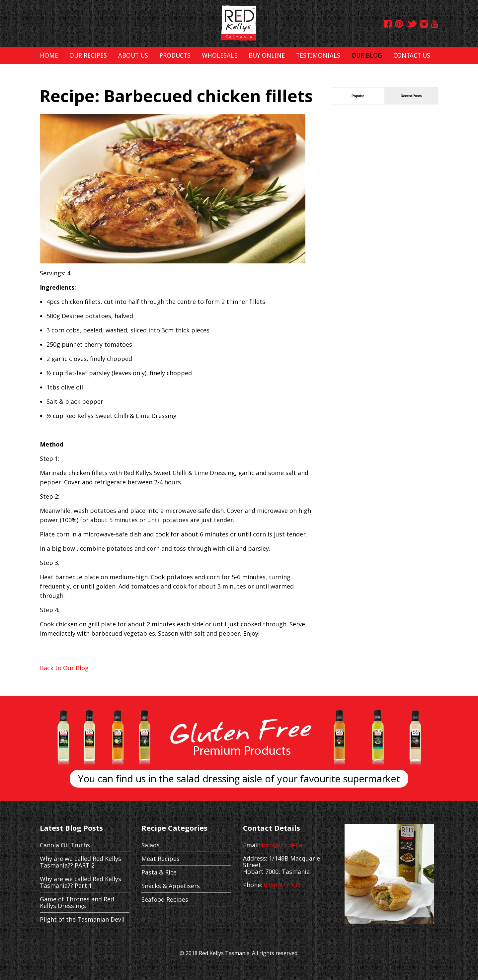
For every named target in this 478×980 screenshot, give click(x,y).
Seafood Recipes (165, 899)
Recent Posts (411, 96)
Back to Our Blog (64, 668)
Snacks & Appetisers (171, 886)
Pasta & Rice (159, 872)
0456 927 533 (282, 885)
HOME (49, 56)
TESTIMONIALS (318, 56)
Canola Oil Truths (65, 845)
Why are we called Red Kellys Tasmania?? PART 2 (80, 862)
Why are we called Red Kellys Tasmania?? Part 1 (80, 882)
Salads (151, 845)
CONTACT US (412, 56)
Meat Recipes (160, 859)
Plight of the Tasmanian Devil (82, 919)
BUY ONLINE (267, 56)
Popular (358, 96)
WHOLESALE (220, 56)
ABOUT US (133, 56)
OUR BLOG (367, 56)
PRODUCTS (175, 56)
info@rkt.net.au (284, 845)
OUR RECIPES (88, 56)
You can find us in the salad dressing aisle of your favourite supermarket (239, 778)
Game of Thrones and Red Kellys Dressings (77, 902)
